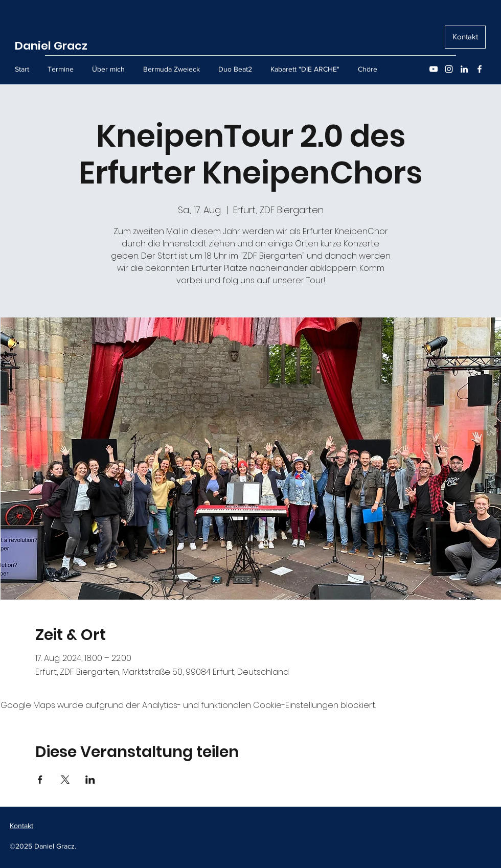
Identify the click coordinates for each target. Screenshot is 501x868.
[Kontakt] (465, 37)
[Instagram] (449, 69)
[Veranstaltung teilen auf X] (65, 780)
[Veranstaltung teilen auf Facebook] (40, 780)
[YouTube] (434, 69)
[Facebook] (480, 69)
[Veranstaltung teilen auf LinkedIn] (90, 780)
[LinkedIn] (464, 69)
